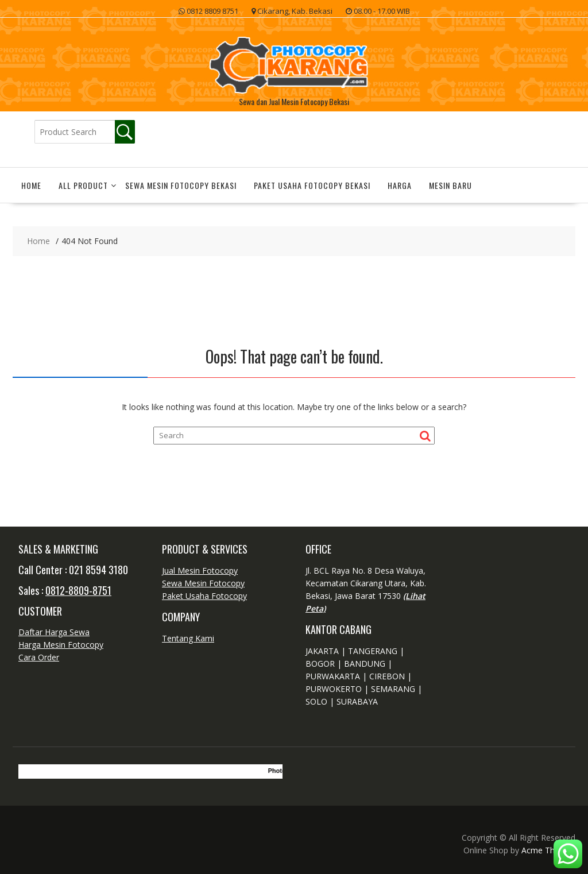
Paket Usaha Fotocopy (204, 596)
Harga (400, 185)
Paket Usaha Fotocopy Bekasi (312, 185)
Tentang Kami (188, 638)
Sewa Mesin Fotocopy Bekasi (181, 185)
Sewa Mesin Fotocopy (203, 583)
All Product (83, 185)
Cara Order (39, 657)
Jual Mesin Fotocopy (200, 571)
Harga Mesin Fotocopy (61, 645)
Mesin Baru (450, 185)
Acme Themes (548, 850)
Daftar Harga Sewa (54, 632)
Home (31, 185)
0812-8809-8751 (78, 590)
